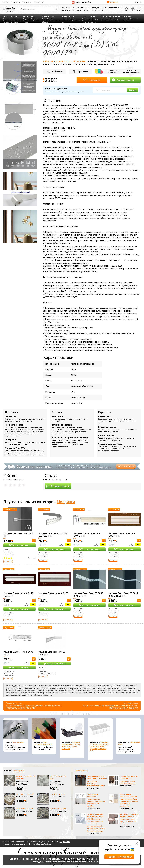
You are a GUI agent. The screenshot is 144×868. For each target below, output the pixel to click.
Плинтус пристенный (48, 20)
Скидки (112, 2)
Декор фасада (89, 16)
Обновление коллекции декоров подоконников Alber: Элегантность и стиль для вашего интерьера (129, 800)
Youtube (48, 844)
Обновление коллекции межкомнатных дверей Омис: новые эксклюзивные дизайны (96, 800)
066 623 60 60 (83, 11)
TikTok (32, 844)
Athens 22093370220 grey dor (26, 778)
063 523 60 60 (67, 11)
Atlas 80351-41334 (25, 809)
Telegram (39, 844)
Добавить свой (58, 486)
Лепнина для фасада (90, 19)
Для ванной (134, 19)
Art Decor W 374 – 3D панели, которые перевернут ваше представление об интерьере (130, 819)
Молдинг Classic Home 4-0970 (53, 593)
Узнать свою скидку (21, 545)
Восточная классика (25, 797)
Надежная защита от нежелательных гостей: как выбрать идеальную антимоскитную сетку (97, 781)
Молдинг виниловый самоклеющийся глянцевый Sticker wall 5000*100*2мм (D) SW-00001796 (110, 707)
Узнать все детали (126, 466)
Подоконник (67, 21)
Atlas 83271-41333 (25, 795)
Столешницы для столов (110, 21)
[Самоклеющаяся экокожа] (128, 730)
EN (138, 2)
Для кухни (125, 19)
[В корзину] (34, 541)
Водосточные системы (90, 21)
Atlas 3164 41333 (57, 795)
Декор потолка (11, 16)
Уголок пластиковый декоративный (43, 743)
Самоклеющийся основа (82, 386)
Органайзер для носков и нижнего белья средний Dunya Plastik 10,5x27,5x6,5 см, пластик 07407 (99, 747)
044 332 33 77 (67, 8)
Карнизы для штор (69, 19)
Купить (132, 90)
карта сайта (65, 842)
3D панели (34, 19)
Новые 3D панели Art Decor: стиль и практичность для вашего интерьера (129, 780)
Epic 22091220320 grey (58, 778)
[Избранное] (127, 9)
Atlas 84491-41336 (58, 809)
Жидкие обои (27, 21)
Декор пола (48, 16)
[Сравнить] (133, 9)
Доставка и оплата (21, 2)
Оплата (57, 412)
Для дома (126, 16)
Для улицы (125, 21)
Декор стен (29, 16)
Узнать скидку (123, 80)
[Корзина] (139, 9)
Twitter (16, 844)
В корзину (92, 80)
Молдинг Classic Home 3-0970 (18, 652)
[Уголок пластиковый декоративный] (44, 730)
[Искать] (56, 9)
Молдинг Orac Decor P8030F (17, 533)
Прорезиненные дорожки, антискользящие (23, 783)
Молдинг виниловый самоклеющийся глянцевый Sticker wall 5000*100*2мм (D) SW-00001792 (34, 707)
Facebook (8, 844)
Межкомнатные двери (109, 19)
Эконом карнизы (18, 742)
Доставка (11, 412)
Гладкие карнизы (9, 19)
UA (136, 2)
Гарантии (105, 412)
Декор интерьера (111, 16)
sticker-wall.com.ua (131, 72)
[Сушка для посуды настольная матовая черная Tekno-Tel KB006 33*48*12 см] (72, 730)
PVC (73, 392)
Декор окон (68, 16)
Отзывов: (32, 558)
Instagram (24, 844)
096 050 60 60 (83, 8)
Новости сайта (82, 771)
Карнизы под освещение (12, 21)
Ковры (44, 19)
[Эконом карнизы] (16, 730)
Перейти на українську (119, 857)
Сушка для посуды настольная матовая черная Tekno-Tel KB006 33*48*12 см (71, 746)
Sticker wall (112, 72)
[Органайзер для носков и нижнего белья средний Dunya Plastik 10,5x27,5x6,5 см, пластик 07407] (100, 730)
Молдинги (26, 19)
